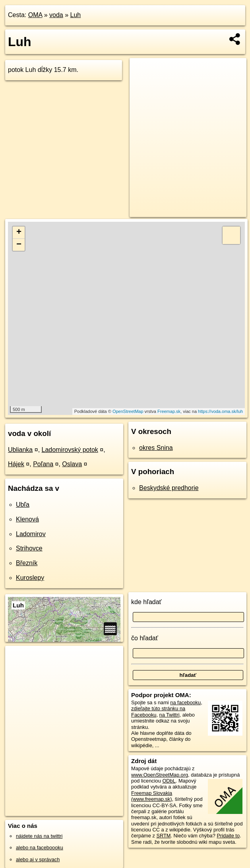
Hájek (16, 464)
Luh (76, 15)
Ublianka (20, 450)
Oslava (72, 464)
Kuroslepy (30, 578)
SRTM (163, 836)
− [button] (19, 245)
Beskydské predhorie (169, 488)
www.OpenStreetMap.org (160, 775)
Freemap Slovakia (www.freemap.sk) (152, 796)
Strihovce (29, 548)
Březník (27, 563)
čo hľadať (145, 638)
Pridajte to (228, 836)
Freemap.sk (169, 411)
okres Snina (156, 448)
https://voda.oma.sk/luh (220, 411)
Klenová (27, 519)
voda (56, 15)
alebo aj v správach (38, 859)
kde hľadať (146, 602)
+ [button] (19, 232)
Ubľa (23, 505)
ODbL (169, 781)
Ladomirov (31, 534)
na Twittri (170, 715)
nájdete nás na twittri (39, 836)
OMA (35, 15)
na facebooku (185, 702)
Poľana (43, 464)
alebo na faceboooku (40, 848)
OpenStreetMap (128, 411)
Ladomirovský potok (70, 450)
